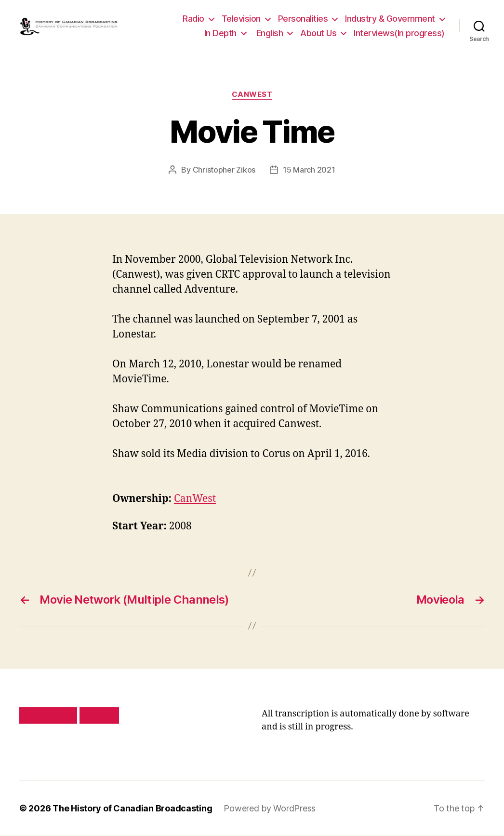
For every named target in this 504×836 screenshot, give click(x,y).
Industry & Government (390, 19)
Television (241, 19)
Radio (193, 19)
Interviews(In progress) (399, 33)
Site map (99, 716)
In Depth (220, 33)
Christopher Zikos (224, 170)
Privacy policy (48, 716)
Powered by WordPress (270, 809)
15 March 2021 (309, 170)
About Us (318, 33)
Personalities (303, 19)
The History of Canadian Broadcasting (132, 809)
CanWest (252, 95)
